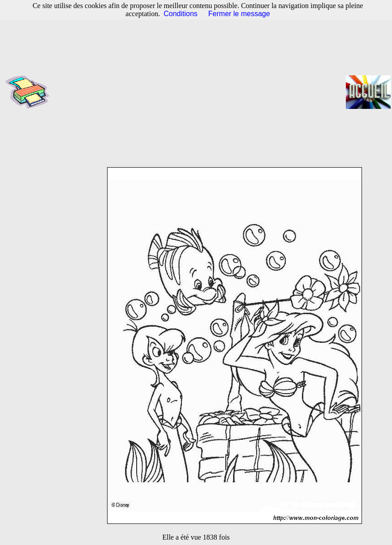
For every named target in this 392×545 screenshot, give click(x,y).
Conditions (181, 14)
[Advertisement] (200, 92)
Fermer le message (239, 14)
